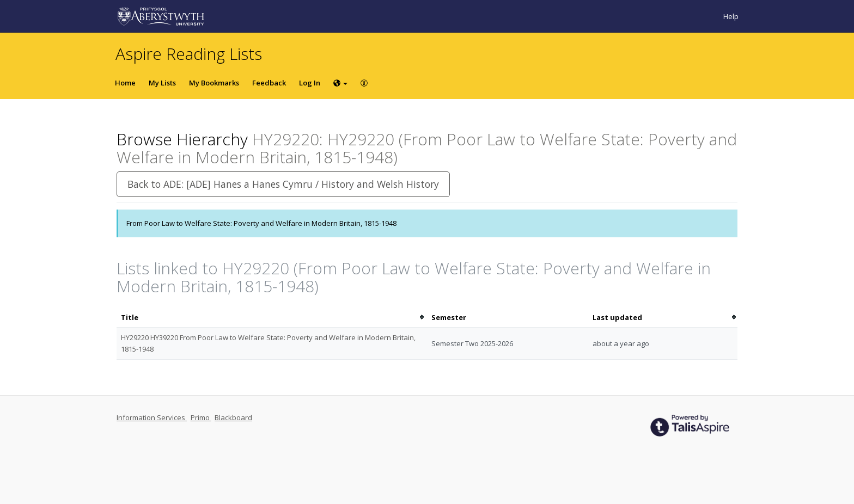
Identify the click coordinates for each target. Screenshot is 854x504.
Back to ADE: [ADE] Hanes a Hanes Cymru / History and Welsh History (283, 184)
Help (731, 16)
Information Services (152, 417)
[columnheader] (272, 318)
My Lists (162, 83)
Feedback (269, 83)
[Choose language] (340, 83)
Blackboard (233, 417)
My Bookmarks (214, 83)
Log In (310, 83)
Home (125, 83)
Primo (201, 417)
